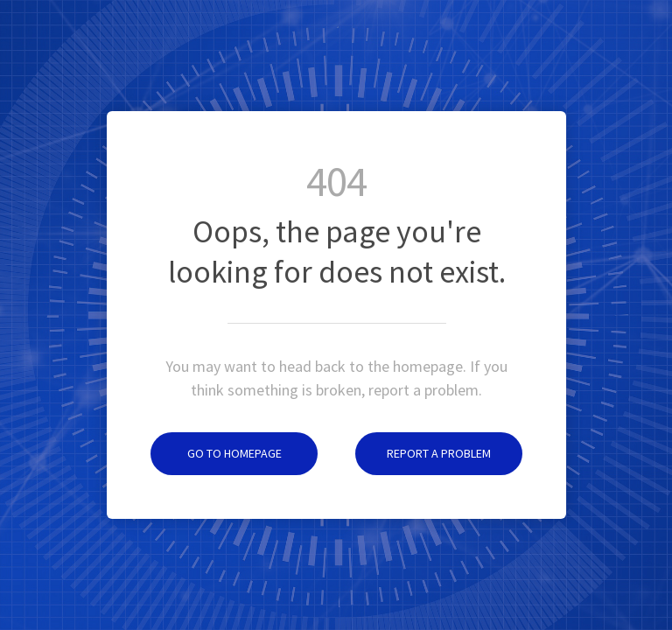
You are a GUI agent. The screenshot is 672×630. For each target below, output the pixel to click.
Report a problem (423, 453)
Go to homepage (216, 453)
